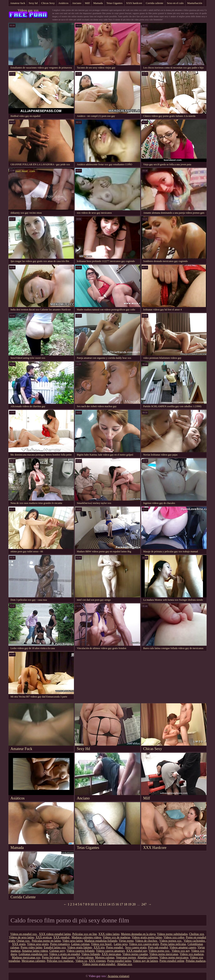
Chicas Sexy (48, 3)
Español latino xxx (55, 947)
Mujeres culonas (105, 957)
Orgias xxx (23, 941)
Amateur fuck (18, 3)
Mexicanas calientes (33, 961)
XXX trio (99, 947)
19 (130, 904)
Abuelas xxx (125, 964)
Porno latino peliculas (173, 944)
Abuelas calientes (148, 957)
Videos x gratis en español (65, 954)
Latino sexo (121, 944)
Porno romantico (60, 944)
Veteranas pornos (126, 957)
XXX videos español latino (55, 934)
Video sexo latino (73, 941)
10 (92, 904)
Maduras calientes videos (87, 937)
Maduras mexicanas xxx (26, 957)
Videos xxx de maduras (116, 937)
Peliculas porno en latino (46, 941)
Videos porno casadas (135, 954)
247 (144, 904)
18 (126, 904)
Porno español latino (119, 961)
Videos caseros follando (80, 951)
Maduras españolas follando (101, 941)
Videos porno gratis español (99, 964)
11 (96, 904)
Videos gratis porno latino (147, 937)
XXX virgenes (97, 961)
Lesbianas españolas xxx (33, 954)
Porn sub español (158, 947)
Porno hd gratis (51, 957)
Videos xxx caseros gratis (144, 944)
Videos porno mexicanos (174, 957)
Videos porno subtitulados (172, 934)
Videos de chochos (146, 941)
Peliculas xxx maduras (60, 961)
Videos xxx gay (181, 951)
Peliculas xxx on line (85, 934)
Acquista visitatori (119, 976)
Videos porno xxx (159, 951)
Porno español (115, 947)
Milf (87, 3)
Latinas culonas (80, 944)
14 (109, 904)
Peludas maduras (196, 961)
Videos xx (81, 961)
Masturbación (195, 3)
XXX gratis (19, 944)
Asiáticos (63, 3)
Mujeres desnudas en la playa (138, 934)
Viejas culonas (85, 957)
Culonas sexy (57, 951)
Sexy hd (33, 3)
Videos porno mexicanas (164, 954)
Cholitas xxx (197, 934)
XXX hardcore (134, 3)
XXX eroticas (44, 937)
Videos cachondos (195, 941)
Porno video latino (31, 947)
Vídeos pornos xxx (171, 941)
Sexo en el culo (175, 3)
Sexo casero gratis (136, 947)
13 (105, 904)
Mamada (98, 3)
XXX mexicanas (111, 954)
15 (113, 904)
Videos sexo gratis (38, 944)
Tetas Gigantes (115, 3)
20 (134, 904)
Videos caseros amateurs (110, 951)
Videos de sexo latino (21, 937)
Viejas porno (126, 941)
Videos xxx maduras (192, 954)
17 (121, 904)
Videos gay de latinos (145, 961)
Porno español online (172, 961)
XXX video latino (109, 934)
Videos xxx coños (174, 937)
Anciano (77, 3)
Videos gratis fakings (80, 947)
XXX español (62, 937)
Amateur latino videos (35, 951)
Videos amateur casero (183, 947)
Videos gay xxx (28, 10)
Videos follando (91, 954)
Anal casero (68, 957)
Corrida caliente (154, 3)
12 (100, 904)
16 (117, 904)
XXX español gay (137, 951)
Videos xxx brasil (102, 944)
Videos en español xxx (24, 934)
